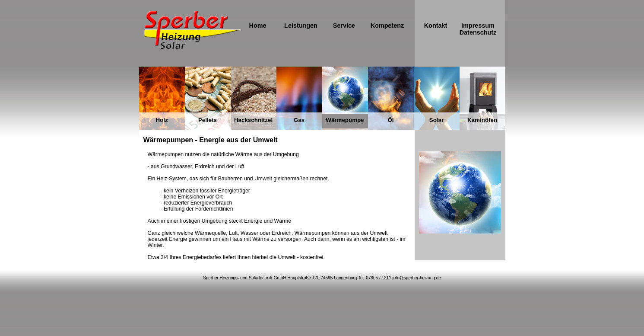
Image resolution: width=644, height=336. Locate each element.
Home (257, 26)
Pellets (208, 120)
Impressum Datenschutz (478, 29)
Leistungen (301, 26)
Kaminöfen (482, 120)
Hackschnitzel (253, 120)
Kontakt (436, 26)
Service (344, 26)
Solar (436, 120)
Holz (162, 120)
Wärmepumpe (345, 120)
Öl (390, 120)
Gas (299, 120)
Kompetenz (387, 26)
